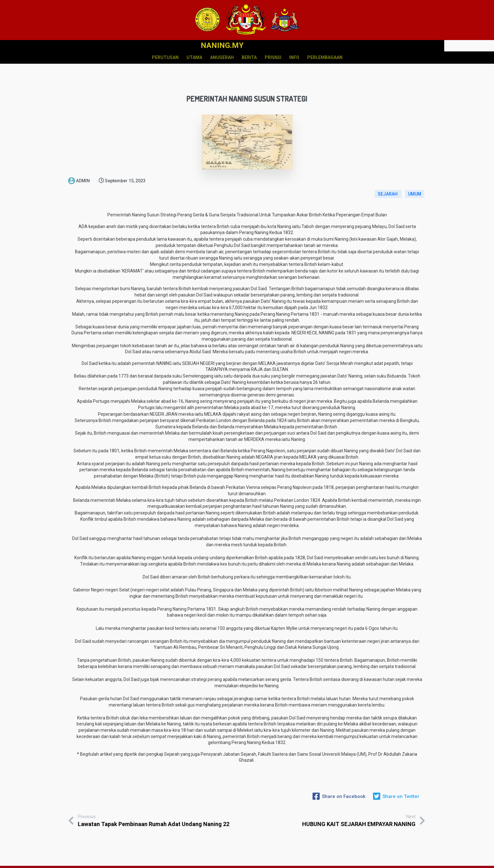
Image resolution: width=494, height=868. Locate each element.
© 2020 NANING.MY (247, 865)
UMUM (415, 181)
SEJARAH (388, 181)
